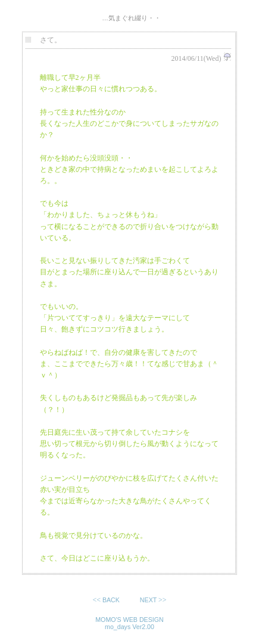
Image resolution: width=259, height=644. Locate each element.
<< (107, 600)
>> (152, 600)
